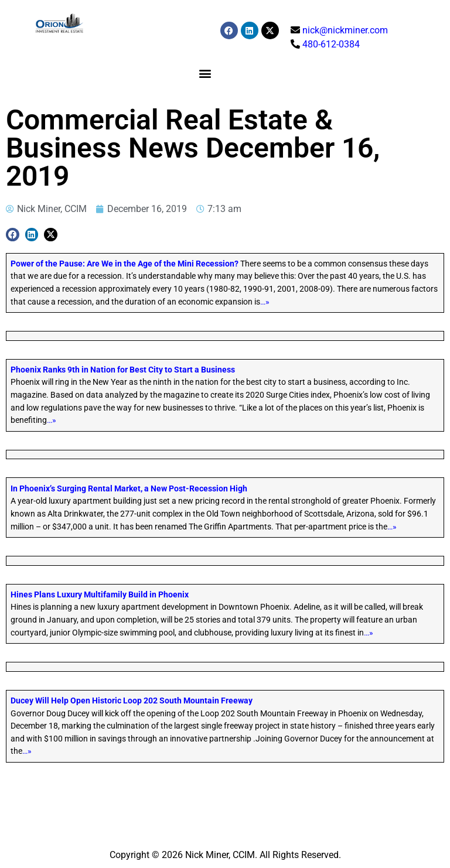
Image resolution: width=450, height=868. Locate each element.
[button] (205, 73)
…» (265, 302)
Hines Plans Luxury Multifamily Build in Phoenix (100, 595)
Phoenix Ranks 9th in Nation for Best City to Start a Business (123, 370)
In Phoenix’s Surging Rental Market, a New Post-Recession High (129, 489)
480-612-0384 (331, 44)
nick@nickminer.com (345, 30)
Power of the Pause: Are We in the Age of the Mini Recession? (125, 264)
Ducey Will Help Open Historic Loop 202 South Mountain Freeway (132, 701)
